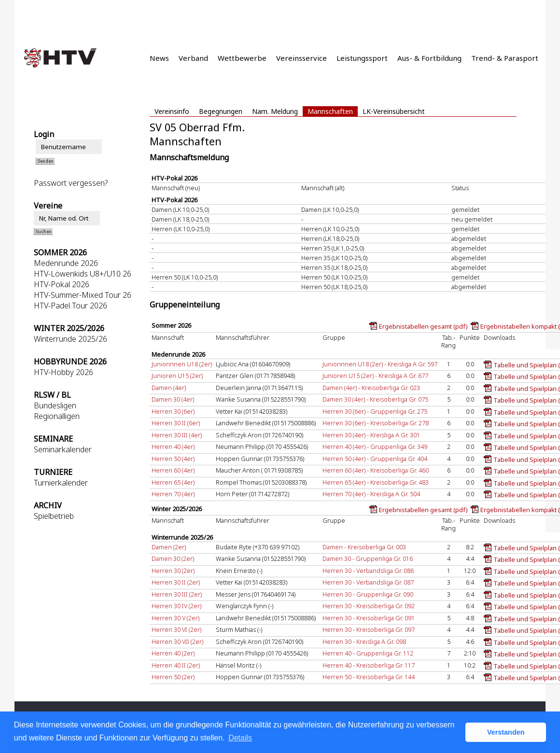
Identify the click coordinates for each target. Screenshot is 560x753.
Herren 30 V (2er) (175, 618)
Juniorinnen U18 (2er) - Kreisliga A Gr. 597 (380, 364)
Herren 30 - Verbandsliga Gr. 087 (368, 582)
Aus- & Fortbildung (429, 58)
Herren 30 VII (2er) (177, 641)
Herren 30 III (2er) (177, 594)
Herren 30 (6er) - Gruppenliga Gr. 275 (375, 411)
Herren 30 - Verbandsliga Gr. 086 (368, 571)
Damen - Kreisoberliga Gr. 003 (364, 547)
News (159, 58)
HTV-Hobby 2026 (63, 372)
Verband (193, 58)
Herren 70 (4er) (173, 494)
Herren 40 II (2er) (176, 665)
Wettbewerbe (242, 58)
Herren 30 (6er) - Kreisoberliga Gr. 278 (376, 423)
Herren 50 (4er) (173, 459)
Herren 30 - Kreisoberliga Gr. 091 (369, 618)
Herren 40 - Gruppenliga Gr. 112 (368, 653)
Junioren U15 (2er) (177, 376)
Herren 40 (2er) (173, 653)
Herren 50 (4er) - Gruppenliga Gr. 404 (375, 459)
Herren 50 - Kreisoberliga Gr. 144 (369, 677)
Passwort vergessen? (71, 183)
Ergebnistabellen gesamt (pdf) (423, 326)
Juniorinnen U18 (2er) (182, 364)
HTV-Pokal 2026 (62, 284)
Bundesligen (55, 405)
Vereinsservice (301, 58)
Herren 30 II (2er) (176, 582)
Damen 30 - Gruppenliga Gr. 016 (368, 558)
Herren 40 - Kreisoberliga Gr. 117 (369, 665)
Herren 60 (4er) (173, 470)
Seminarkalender (63, 449)
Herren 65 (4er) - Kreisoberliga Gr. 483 (376, 482)
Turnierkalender (61, 483)
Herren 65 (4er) (173, 482)
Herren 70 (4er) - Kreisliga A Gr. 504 (371, 494)
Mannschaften (330, 111)
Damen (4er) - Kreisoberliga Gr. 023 (371, 388)
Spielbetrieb (54, 516)
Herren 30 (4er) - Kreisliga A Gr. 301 (371, 435)
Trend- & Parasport (505, 58)
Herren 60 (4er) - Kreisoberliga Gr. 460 (376, 470)
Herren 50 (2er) (173, 677)
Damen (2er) (169, 547)
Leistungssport (362, 58)
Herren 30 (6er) (173, 411)
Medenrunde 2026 (66, 263)
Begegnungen (221, 111)
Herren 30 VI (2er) (176, 629)
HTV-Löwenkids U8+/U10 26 (83, 274)
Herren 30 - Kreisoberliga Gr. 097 (369, 629)
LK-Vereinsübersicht (394, 111)
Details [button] (240, 738)
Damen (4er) (169, 388)
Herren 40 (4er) (173, 446)
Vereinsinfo (172, 111)
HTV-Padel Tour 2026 (70, 306)
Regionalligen (57, 416)
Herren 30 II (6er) (176, 423)
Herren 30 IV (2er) (176, 606)
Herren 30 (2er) (173, 571)
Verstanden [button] (506, 732)
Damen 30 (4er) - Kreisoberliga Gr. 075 (375, 399)
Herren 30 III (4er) (177, 435)
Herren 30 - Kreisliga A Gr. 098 (364, 641)
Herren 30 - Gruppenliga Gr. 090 (368, 594)
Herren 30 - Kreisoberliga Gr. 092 (369, 606)
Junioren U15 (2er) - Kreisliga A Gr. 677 (375, 376)
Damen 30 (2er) (173, 558)
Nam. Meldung (275, 111)
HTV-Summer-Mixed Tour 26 (83, 295)
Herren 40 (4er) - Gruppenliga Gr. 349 (375, 446)
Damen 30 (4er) (173, 399)
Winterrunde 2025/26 (70, 339)
